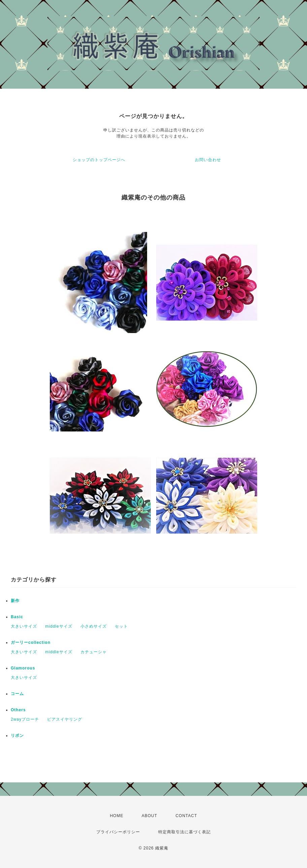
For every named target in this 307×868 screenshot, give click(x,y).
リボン (17, 736)
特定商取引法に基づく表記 (184, 832)
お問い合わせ (208, 160)
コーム (17, 694)
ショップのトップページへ (99, 160)
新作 (15, 601)
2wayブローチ (25, 719)
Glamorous (23, 668)
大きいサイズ (24, 626)
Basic (17, 617)
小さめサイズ (94, 626)
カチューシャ (94, 652)
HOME (116, 816)
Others (18, 710)
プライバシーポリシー (118, 832)
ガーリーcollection (31, 642)
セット (121, 626)
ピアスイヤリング (65, 719)
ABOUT (149, 816)
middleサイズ (59, 626)
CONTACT (186, 816)
